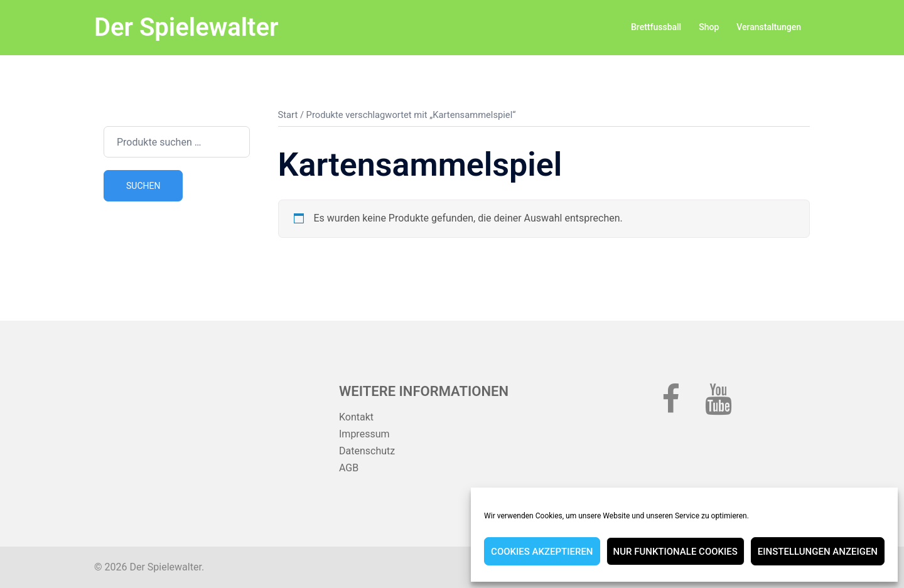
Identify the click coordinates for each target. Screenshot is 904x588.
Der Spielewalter (186, 27)
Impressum (364, 434)
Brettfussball (656, 27)
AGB (349, 468)
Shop (709, 27)
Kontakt (356, 417)
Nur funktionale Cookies (675, 552)
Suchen (143, 186)
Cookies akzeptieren (542, 552)
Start (288, 115)
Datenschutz (367, 451)
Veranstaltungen (769, 27)
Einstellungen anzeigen (818, 552)
